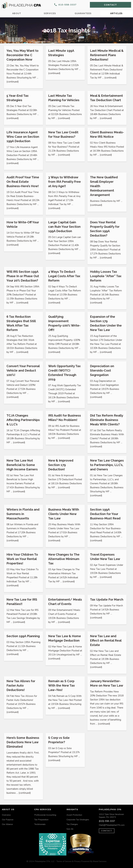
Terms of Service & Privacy (69, 861)
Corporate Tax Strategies (78, 820)
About (17, 14)
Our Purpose (8, 820)
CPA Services (43, 810)
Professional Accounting (45, 815)
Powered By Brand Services (94, 861)
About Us (8, 810)
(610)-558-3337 (107, 821)
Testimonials (40, 824)
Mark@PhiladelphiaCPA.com (112, 825)
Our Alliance (7, 824)
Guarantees (83, 14)
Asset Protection (74, 815)
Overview (6, 815)
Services (50, 14)
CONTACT (107, 831)
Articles (117, 14)
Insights (72, 810)
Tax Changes (72, 824)
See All (70, 829)
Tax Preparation (41, 820)
